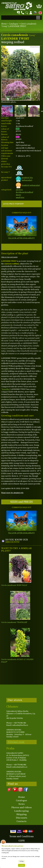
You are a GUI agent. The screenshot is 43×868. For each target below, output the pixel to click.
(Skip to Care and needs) (9, 257)
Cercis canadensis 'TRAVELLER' (14, 622)
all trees (19, 190)
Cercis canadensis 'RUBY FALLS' (14, 585)
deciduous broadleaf (24, 192)
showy (18, 195)
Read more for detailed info (12, 493)
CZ (35, 12)
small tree (20, 197)
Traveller (6, 389)
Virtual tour (16, 742)
